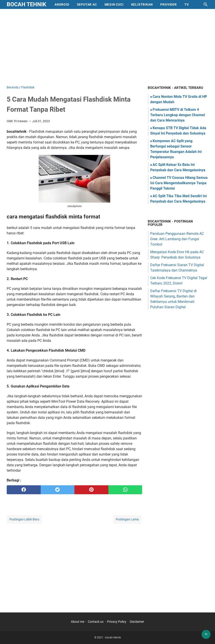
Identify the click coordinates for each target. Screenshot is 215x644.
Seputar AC (87, 4)
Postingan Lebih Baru (24, 519)
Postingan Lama (127, 519)
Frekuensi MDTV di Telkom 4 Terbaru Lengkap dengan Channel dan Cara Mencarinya (178, 115)
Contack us (96, 622)
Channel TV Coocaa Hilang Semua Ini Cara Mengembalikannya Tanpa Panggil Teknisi (179, 183)
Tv (187, 4)
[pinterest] (91, 490)
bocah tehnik (26, 4)
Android (62, 4)
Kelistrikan (142, 4)
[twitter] (58, 490)
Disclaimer (137, 622)
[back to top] (206, 634)
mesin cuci (114, 4)
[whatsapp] (125, 490)
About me (78, 622)
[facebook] (24, 490)
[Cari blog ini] (206, 4)
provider (168, 4)
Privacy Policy (117, 622)
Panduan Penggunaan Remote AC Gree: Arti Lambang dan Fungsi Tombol (177, 239)
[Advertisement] (107, 47)
